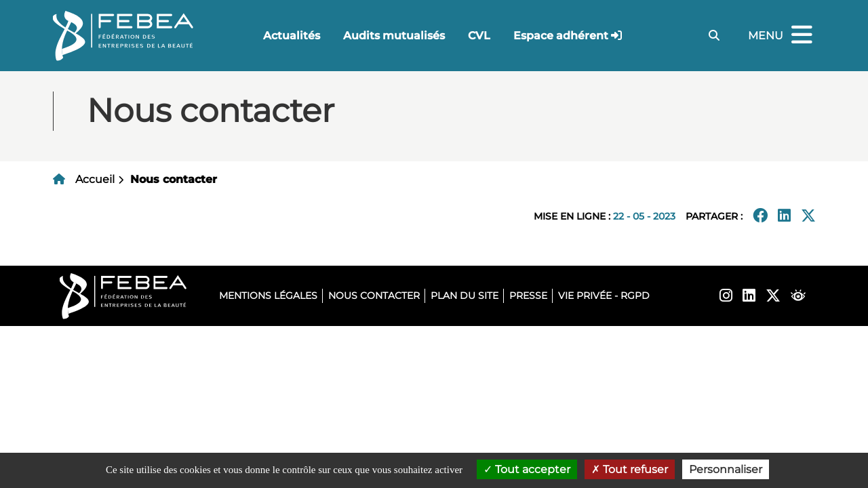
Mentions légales (268, 296)
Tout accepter (527, 469)
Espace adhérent (561, 36)
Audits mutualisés (394, 36)
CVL (479, 36)
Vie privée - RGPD (604, 296)
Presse (528, 296)
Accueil (95, 179)
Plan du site (465, 296)
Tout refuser (630, 469)
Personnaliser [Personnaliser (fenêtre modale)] (726, 469)
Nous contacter (374, 296)
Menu (782, 36)
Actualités (292, 36)
